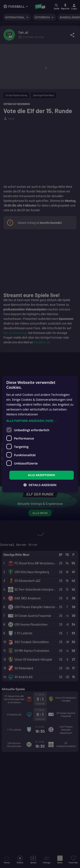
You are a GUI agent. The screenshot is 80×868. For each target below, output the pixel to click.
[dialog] (40, 434)
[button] (40, 421)
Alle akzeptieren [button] (41, 475)
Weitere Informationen (22, 414)
